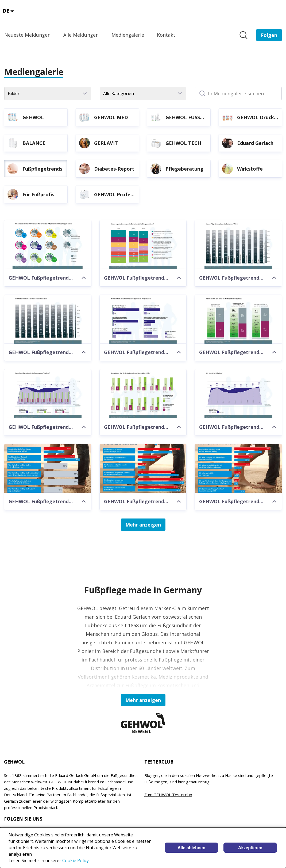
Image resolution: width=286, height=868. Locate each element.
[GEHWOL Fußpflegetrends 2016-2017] (143, 469)
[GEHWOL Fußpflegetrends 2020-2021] (48, 245)
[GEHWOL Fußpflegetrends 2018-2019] (48, 469)
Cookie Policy (76, 861)
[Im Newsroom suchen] (244, 35)
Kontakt (166, 35)
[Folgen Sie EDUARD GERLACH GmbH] (269, 35)
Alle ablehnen (191, 848)
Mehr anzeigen (143, 525)
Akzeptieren (250, 848)
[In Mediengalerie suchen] (238, 93)
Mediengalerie (128, 35)
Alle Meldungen (81, 35)
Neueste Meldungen (27, 35)
